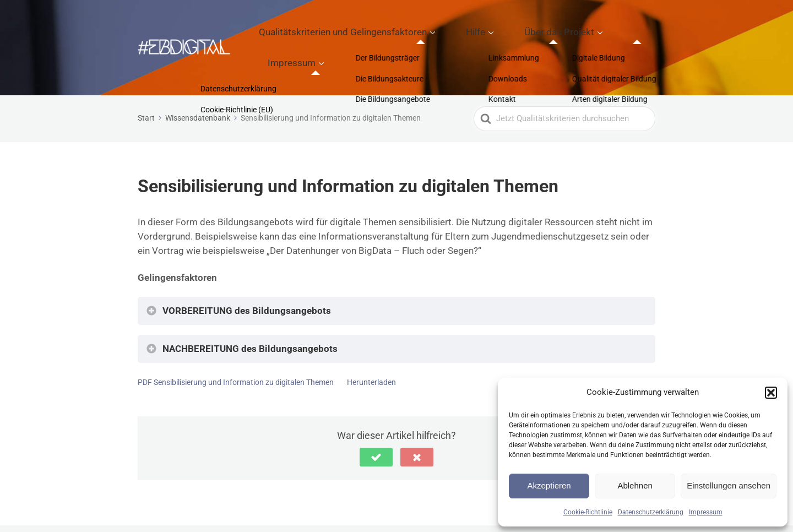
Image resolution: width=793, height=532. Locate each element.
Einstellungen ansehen (729, 485)
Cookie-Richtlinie (588, 512)
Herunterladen (371, 344)
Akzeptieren (549, 485)
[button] (771, 393)
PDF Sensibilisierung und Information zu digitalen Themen (236, 344)
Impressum (706, 512)
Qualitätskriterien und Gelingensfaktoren (371, 28)
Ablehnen (635, 485)
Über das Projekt (545, 28)
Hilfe (480, 28)
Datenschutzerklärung (651, 512)
